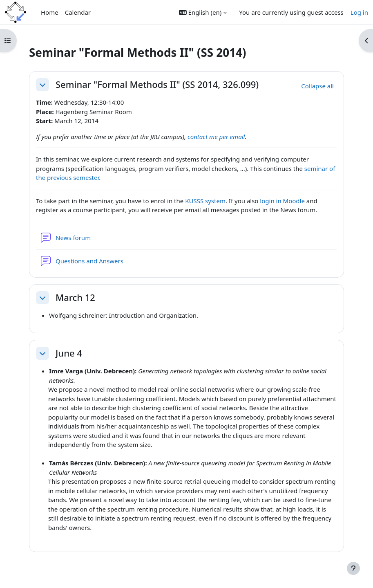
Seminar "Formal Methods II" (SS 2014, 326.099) (157, 85)
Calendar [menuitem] (78, 12)
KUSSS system (205, 201)
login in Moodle (282, 201)
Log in (359, 12)
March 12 (75, 298)
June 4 (69, 353)
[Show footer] (353, 568)
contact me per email (216, 137)
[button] (203, 12)
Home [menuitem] (50, 12)
